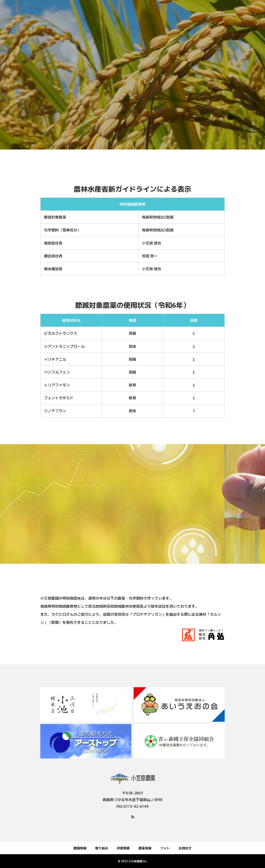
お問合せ (185, 848)
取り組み (102, 848)
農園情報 (80, 848)
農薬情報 (145, 848)
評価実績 (123, 848)
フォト (165, 848)
